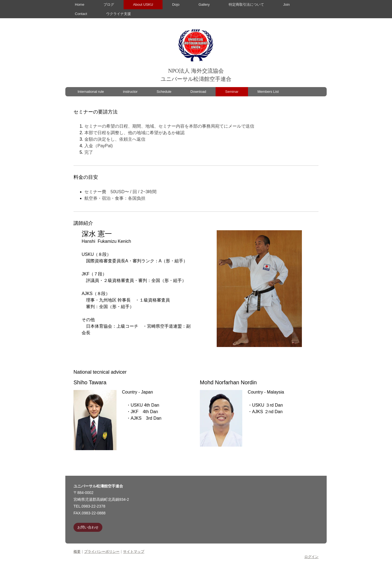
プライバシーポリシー (102, 551)
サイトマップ (134, 551)
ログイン (311, 557)
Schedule (164, 92)
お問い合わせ (88, 527)
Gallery (204, 4)
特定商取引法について (246, 4)
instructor (130, 92)
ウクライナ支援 (119, 14)
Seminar (232, 92)
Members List (268, 92)
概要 (77, 551)
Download (198, 92)
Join (286, 4)
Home (80, 4)
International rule (91, 92)
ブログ (109, 4)
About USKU (143, 4)
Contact (81, 14)
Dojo (176, 4)
